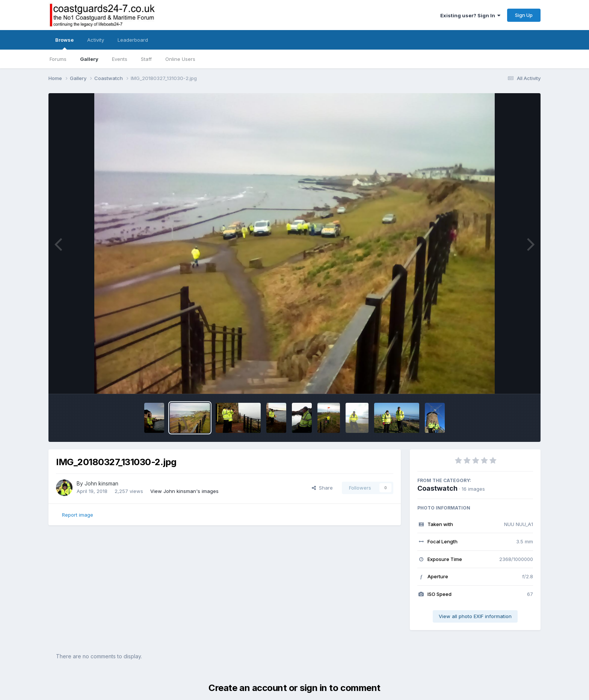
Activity (96, 40)
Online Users (180, 59)
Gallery (89, 59)
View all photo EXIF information (475, 616)
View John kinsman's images (184, 491)
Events (120, 59)
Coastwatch (437, 488)
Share (322, 488)
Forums (58, 59)
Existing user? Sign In (470, 15)
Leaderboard (133, 40)
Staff (146, 59)
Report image (78, 515)
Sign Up (524, 15)
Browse (64, 43)
